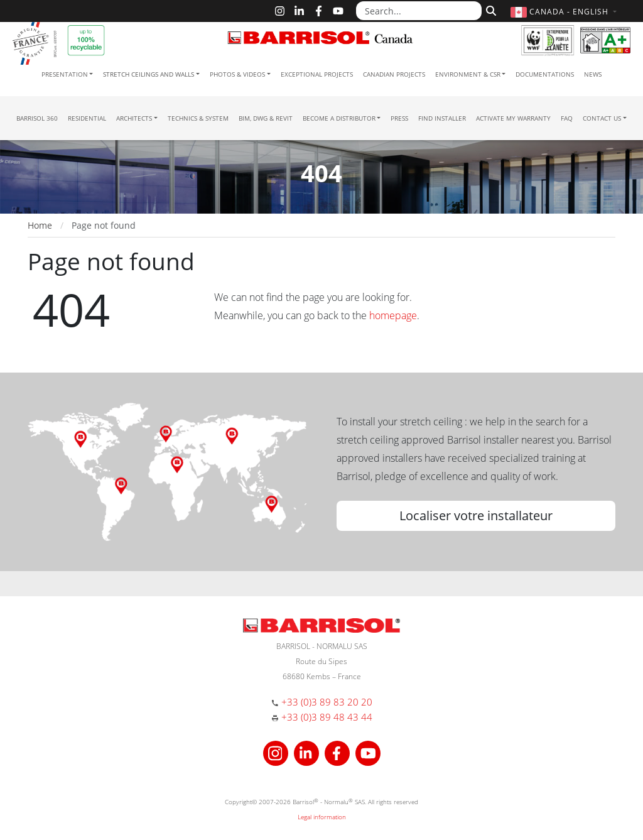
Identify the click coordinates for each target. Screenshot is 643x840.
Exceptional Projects (317, 74)
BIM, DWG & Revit (266, 118)
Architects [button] (134, 118)
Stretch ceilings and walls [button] (149, 74)
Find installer (442, 118)
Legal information (322, 817)
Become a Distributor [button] (339, 118)
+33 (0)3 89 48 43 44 (327, 717)
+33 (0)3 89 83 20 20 (327, 702)
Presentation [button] (65, 74)
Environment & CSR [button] (468, 74)
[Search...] (419, 11)
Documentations (545, 74)
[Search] (489, 9)
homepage (393, 315)
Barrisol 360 (37, 118)
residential (87, 118)
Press (399, 118)
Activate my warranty (513, 118)
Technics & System (198, 118)
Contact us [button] (602, 118)
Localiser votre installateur (476, 515)
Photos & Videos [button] (237, 74)
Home (40, 225)
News (593, 74)
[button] (565, 12)
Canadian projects (394, 74)
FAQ (567, 118)
